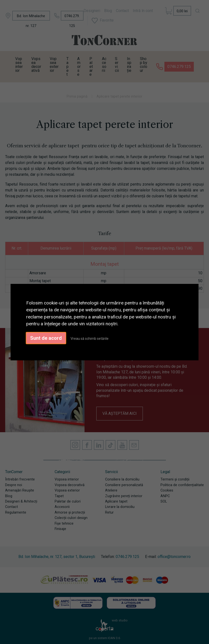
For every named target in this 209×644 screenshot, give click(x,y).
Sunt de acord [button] (46, 338)
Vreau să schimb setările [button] (90, 339)
